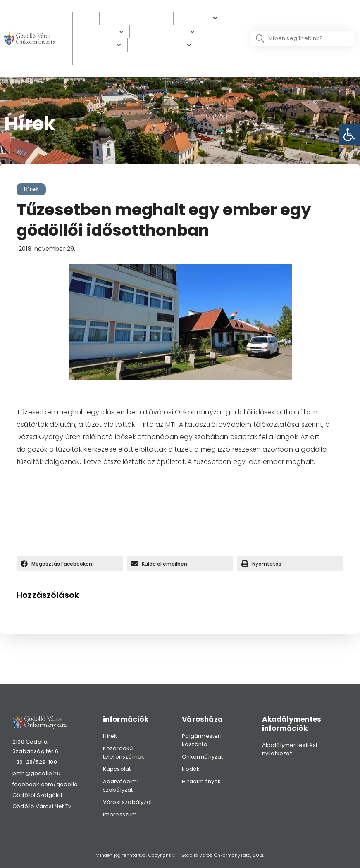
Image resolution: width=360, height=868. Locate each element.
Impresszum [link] (120, 814)
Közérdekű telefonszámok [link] (124, 753)
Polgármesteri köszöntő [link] (202, 740)
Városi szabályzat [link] (128, 802)
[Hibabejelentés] (162, 45)
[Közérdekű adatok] (136, 18)
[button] (70, 564)
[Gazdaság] (100, 45)
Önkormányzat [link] (202, 757)
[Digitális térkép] (165, 32)
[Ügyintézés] (101, 32)
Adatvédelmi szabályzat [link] (121, 786)
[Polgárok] (198, 18)
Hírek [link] (31, 189)
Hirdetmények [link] (201, 781)
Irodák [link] (191, 769)
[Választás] (94, 59)
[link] (349, 135)
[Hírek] (86, 18)
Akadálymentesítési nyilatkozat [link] (290, 749)
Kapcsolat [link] (117, 769)
